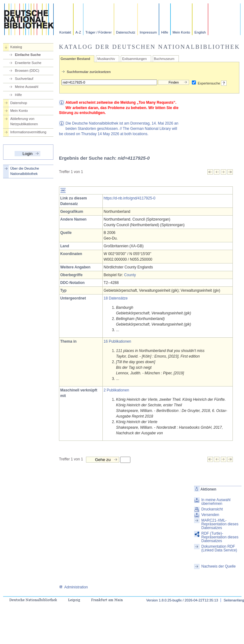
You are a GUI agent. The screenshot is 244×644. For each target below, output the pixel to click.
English (200, 32)
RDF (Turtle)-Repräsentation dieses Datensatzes (220, 537)
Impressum (148, 32)
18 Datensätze (116, 298)
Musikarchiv (106, 59)
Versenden (210, 515)
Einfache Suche (28, 55)
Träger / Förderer (99, 32)
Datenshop (19, 103)
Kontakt (65, 32)
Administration (73, 587)
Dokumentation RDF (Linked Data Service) (219, 548)
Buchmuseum (164, 59)
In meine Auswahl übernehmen (216, 502)
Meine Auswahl (27, 87)
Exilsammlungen (134, 59)
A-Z (78, 32)
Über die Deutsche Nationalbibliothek (25, 171)
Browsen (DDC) (27, 71)
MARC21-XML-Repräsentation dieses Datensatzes (220, 524)
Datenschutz (126, 32)
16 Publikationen (117, 341)
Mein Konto (181, 32)
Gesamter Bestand (75, 59)
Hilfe (165, 32)
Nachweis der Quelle (218, 566)
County (130, 275)
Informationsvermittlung (28, 132)
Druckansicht (212, 509)
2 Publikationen (116, 390)
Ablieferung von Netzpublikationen (24, 121)
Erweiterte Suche (28, 63)
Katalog (16, 47)
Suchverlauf (24, 79)
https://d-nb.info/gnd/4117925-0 (130, 198)
